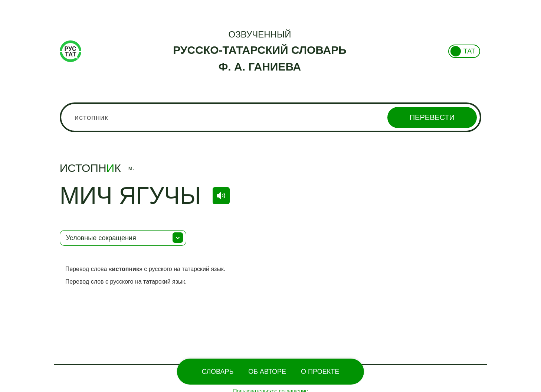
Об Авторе (267, 372)
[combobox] (270, 117)
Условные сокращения (101, 238)
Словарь (218, 372)
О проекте (320, 372)
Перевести (432, 117)
